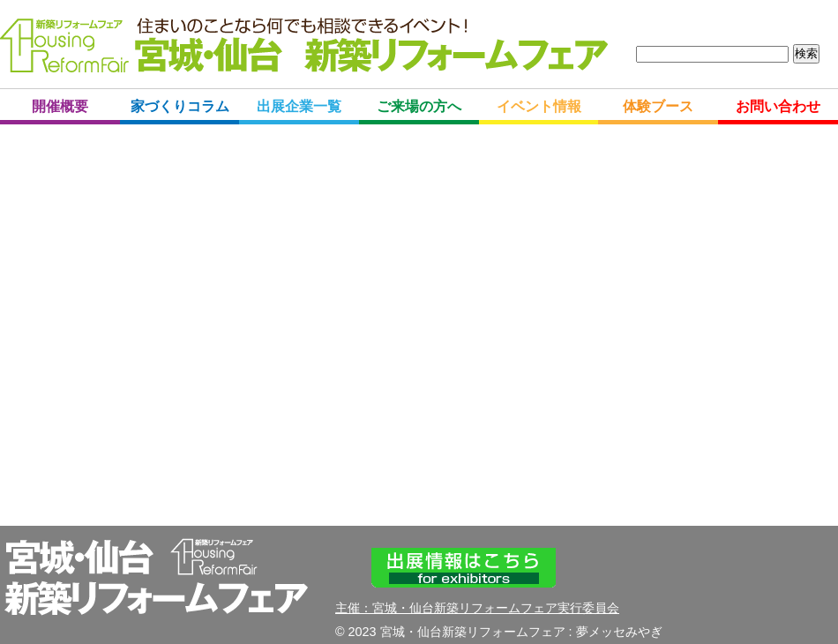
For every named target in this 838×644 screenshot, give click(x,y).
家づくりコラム (180, 106)
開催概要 (60, 106)
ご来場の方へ (419, 106)
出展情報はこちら (463, 568)
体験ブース (658, 106)
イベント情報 (539, 106)
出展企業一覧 (299, 106)
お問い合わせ (778, 106)
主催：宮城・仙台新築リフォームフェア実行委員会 (477, 608)
